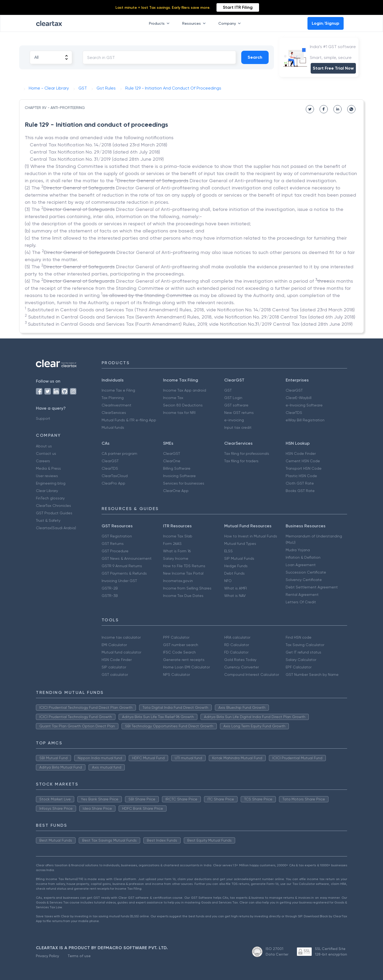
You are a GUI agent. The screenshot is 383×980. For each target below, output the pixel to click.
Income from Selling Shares (187, 588)
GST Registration (117, 536)
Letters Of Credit (301, 602)
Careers (43, 461)
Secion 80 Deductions (183, 405)
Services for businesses (184, 483)
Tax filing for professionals (247, 453)
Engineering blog (51, 483)
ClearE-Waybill (299, 398)
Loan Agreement (301, 565)
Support (43, 418)
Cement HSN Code (303, 461)
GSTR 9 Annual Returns (122, 566)
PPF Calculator (176, 637)
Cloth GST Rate (300, 483)
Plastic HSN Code (301, 476)
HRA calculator (237, 637)
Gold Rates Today (240, 660)
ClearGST (294, 390)
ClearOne (172, 461)
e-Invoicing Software (304, 405)
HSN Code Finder (301, 453)
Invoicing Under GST (119, 581)
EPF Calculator (299, 667)
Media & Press (48, 468)
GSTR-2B (110, 588)
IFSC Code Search (179, 652)
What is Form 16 (177, 551)
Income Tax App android (185, 390)
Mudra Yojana (298, 550)
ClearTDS (294, 413)
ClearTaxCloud (115, 476)
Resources (195, 23)
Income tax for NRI (179, 413)
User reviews (47, 476)
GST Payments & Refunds (124, 573)
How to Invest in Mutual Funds (251, 536)
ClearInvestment (116, 405)
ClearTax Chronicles (53, 506)
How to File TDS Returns (184, 566)
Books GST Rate (300, 491)
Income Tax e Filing (118, 390)
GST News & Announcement (127, 558)
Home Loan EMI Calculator (186, 667)
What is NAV (235, 596)
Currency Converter (242, 667)
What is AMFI (236, 588)
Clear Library (47, 491)
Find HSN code (299, 637)
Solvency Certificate (304, 580)
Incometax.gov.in (178, 581)
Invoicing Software (179, 476)
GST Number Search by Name (312, 674)
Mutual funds (113, 427)
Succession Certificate (306, 572)
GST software (236, 405)
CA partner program (119, 453)
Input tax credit (238, 427)
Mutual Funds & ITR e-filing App (129, 420)
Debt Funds (234, 573)
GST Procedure (115, 551)
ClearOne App (176, 491)
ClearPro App (113, 483)
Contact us (46, 453)
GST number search (181, 645)
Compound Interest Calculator (252, 674)
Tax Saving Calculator (305, 645)
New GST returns (239, 413)
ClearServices (114, 413)
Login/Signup (326, 23)
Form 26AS (172, 544)
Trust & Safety (48, 520)
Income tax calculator (121, 637)
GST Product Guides (54, 513)
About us (44, 446)
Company (231, 23)
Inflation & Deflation (303, 557)
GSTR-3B (110, 596)
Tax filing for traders (241, 461)
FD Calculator (236, 652)
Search (255, 57)
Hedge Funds (236, 566)
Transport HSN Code (304, 468)
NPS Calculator (176, 674)
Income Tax (173, 398)
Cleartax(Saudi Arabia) (56, 528)
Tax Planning (113, 398)
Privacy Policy (47, 956)
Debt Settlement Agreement (312, 587)
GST (228, 390)
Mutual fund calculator (121, 652)
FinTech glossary (50, 498)
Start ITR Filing (238, 7)
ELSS (228, 551)
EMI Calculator (114, 645)
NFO (228, 581)
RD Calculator (237, 645)
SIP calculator (114, 667)
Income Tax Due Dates (183, 596)
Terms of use (79, 956)
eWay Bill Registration (305, 420)
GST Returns (113, 544)
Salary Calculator (301, 660)
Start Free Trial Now (333, 68)
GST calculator (115, 674)
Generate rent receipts (184, 660)
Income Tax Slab (178, 536)
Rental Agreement (302, 595)
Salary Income (176, 558)
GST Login (233, 398)
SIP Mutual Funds (239, 558)
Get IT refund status (303, 652)
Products (160, 23)
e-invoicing (234, 420)
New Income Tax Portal (183, 573)
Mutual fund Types (240, 544)
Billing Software (177, 468)
